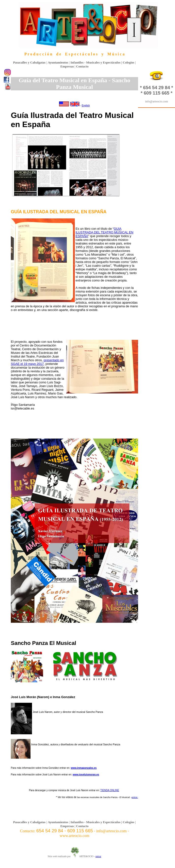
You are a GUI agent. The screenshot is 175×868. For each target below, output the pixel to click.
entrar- (135, 797)
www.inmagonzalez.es (84, 768)
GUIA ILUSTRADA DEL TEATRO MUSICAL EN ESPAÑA (104, 232)
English (86, 106)
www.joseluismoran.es (86, 775)
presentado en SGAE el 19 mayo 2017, (37, 362)
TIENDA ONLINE (110, 790)
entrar (98, 856)
